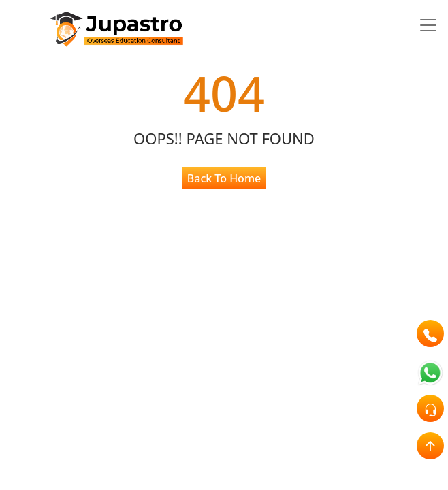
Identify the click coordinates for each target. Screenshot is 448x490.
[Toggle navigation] (428, 25)
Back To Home (224, 178)
